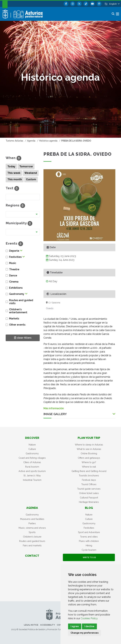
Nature (32, 445)
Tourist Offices (89, 484)
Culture (32, 449)
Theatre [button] (14, 269)
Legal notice (31, 625)
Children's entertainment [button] (18, 311)
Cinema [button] (14, 282)
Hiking (89, 545)
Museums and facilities (32, 519)
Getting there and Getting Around (89, 471)
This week (14, 173)
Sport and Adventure (89, 532)
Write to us (89, 557)
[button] (114, 4)
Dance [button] (13, 276)
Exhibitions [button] (16, 288)
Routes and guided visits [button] (21, 302)
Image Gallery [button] (55, 414)
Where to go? (89, 462)
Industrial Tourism (32, 480)
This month (15, 179)
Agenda (32, 508)
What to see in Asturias (89, 449)
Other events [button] (17, 325)
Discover (32, 438)
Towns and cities (89, 537)
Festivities (89, 528)
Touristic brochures (89, 475)
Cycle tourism (89, 550)
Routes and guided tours (32, 541)
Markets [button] (14, 319)
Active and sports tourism (32, 471)
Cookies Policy (89, 618)
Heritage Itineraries (89, 502)
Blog (89, 508)
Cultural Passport (89, 498)
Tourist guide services (89, 489)
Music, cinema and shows (32, 528)
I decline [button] (89, 626)
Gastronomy (32, 453)
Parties (32, 523)
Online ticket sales (89, 493)
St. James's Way (32, 475)
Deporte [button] (14, 251)
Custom (31, 179)
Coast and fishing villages (32, 458)
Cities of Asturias (32, 462)
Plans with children (89, 541)
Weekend (31, 173)
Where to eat (89, 467)
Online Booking (89, 453)
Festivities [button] (15, 257)
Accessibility (48, 625)
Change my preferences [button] (85, 633)
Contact (32, 556)
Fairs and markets (32, 545)
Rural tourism (32, 467)
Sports (32, 532)
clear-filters (23, 338)
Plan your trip (89, 438)
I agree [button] (75, 626)
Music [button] (13, 263)
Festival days (89, 480)
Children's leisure (32, 537)
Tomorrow (26, 166)
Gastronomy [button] (17, 294)
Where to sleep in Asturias (89, 445)
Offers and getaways (89, 458)
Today (11, 166)
